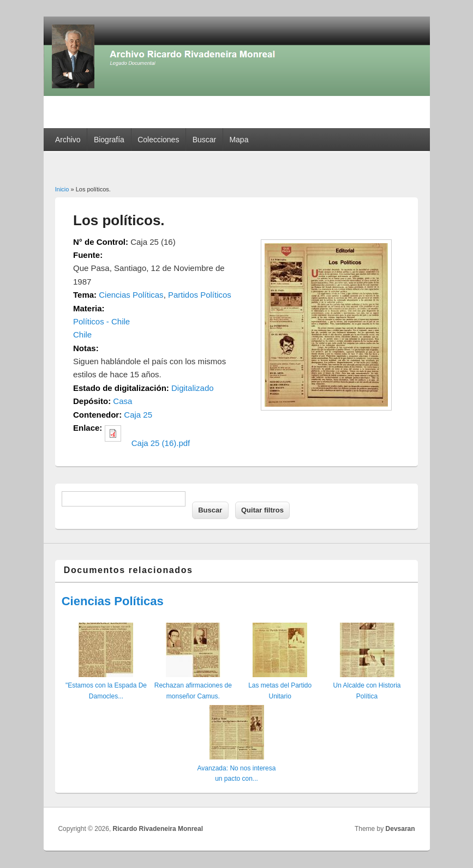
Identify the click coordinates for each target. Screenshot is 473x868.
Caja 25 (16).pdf (161, 443)
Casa (122, 401)
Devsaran (400, 829)
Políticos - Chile (101, 321)
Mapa (239, 140)
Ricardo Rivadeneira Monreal (158, 829)
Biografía (109, 140)
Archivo (68, 140)
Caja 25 (138, 415)
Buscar (205, 140)
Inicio (62, 189)
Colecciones (158, 140)
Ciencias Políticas (131, 295)
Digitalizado (193, 388)
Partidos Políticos (200, 295)
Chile (82, 334)
